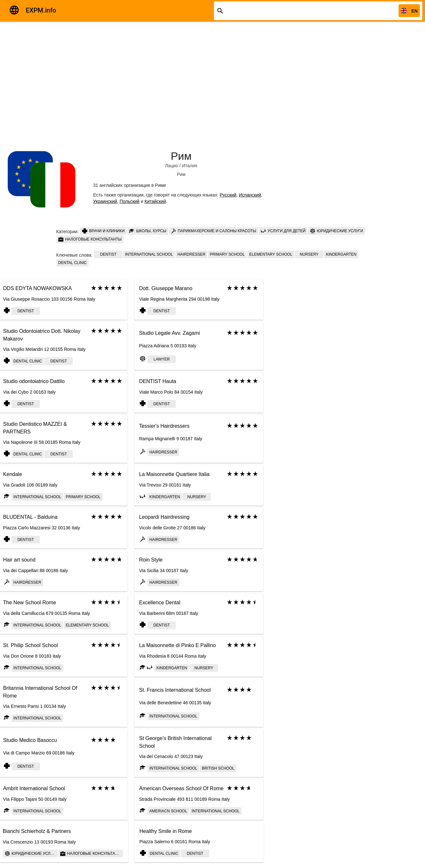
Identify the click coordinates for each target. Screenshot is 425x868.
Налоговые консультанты (90, 239)
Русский (228, 195)
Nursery (309, 254)
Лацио (172, 166)
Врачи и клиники (103, 231)
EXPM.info (41, 10)
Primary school (227, 254)
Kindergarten (341, 254)
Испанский (250, 195)
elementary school (271, 254)
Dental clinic (73, 263)
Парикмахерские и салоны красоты (214, 231)
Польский (129, 201)
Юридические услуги (337, 231)
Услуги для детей (283, 231)
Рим (181, 156)
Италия (190, 166)
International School (149, 254)
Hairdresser (191, 254)
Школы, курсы (148, 231)
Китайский (155, 201)
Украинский (105, 201)
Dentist (108, 254)
